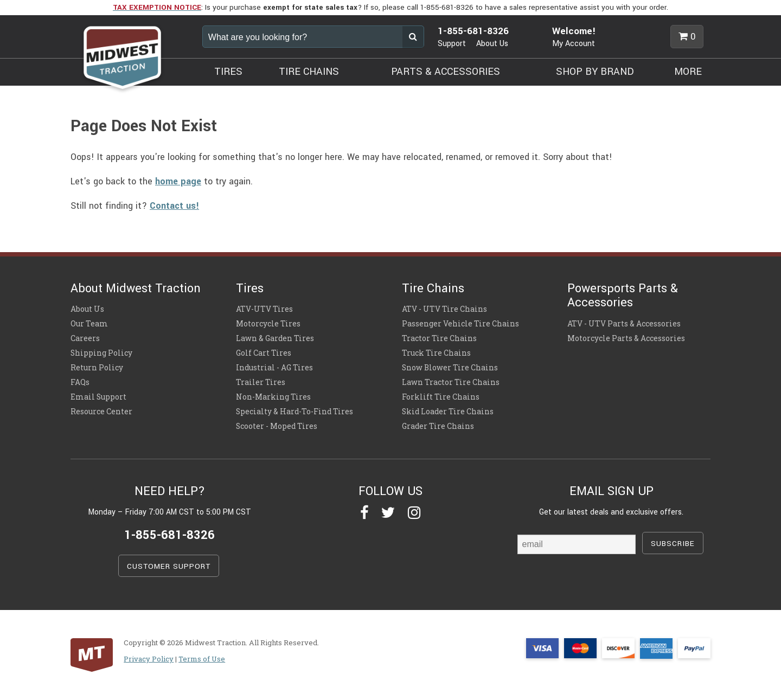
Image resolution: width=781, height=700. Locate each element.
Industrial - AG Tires (274, 368)
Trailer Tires (261, 382)
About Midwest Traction (136, 288)
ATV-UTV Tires (264, 309)
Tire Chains (433, 288)
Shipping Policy (101, 353)
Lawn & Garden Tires (275, 338)
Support (452, 44)
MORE (688, 72)
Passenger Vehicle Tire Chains (460, 324)
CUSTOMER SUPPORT (169, 566)
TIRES (228, 72)
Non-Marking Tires (273, 397)
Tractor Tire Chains (439, 338)
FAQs (80, 382)
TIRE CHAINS (309, 72)
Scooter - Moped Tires (277, 426)
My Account (574, 44)
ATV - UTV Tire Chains (444, 309)
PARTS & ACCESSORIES (446, 72)
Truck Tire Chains (436, 353)
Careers (85, 338)
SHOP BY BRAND (595, 72)
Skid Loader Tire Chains (448, 412)
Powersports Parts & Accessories (623, 296)
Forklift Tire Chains (441, 397)
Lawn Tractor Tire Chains (451, 382)
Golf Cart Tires (264, 353)
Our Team (89, 324)
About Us (492, 44)
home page (178, 181)
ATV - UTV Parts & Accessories (624, 324)
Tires (250, 288)
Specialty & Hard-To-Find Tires (295, 412)
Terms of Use (202, 659)
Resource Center (101, 412)
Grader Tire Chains (438, 426)
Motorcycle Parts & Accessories (626, 338)
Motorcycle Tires (268, 324)
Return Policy (97, 368)
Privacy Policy (149, 659)
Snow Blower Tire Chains (450, 368)
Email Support (98, 397)
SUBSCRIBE (673, 544)
